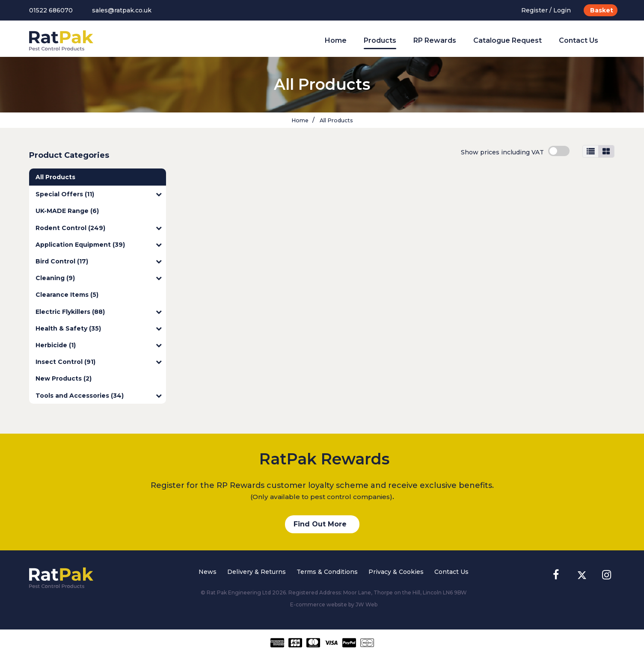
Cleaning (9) (99, 278)
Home (336, 40)
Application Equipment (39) (99, 245)
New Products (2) (64, 378)
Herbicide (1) (99, 345)
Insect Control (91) (99, 362)
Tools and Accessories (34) (99, 396)
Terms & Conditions (327, 572)
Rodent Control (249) (99, 228)
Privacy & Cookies (396, 572)
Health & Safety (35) (99, 328)
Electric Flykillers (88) (99, 312)
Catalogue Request (507, 40)
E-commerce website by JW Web (334, 604)
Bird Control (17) (99, 261)
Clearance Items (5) (67, 295)
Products (380, 40)
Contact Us (579, 40)
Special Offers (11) (99, 194)
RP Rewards (435, 40)
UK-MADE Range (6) (67, 211)
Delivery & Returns (257, 572)
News (208, 572)
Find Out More (320, 524)
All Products (336, 120)
